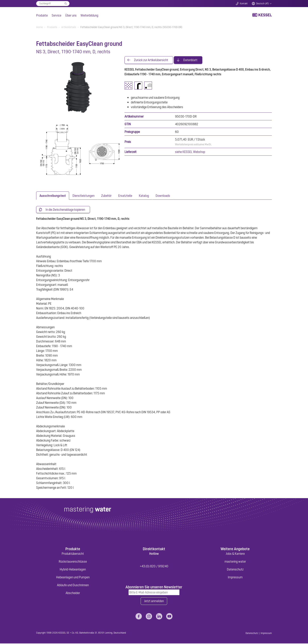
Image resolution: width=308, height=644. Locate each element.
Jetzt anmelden (154, 602)
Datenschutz (235, 570)
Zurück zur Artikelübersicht (151, 60)
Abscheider (73, 593)
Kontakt (244, 4)
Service (56, 15)
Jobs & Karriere (235, 554)
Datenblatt (190, 60)
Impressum (235, 578)
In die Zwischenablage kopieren (65, 210)
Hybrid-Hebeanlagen (73, 570)
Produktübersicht (73, 554)
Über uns (71, 15)
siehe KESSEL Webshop (190, 152)
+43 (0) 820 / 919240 (154, 567)
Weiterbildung (89, 15)
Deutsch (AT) (263, 4)
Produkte (42, 15)
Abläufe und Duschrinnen (73, 585)
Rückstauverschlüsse (73, 562)
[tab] (53, 196)
